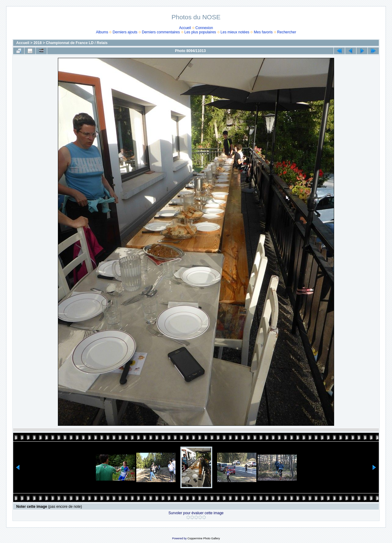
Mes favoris (263, 32)
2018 (38, 43)
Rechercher (287, 32)
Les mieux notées (235, 32)
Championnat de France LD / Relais (77, 43)
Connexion (204, 28)
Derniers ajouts (125, 32)
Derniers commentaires (161, 32)
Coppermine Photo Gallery (204, 538)
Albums (102, 32)
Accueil (185, 28)
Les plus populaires (200, 32)
